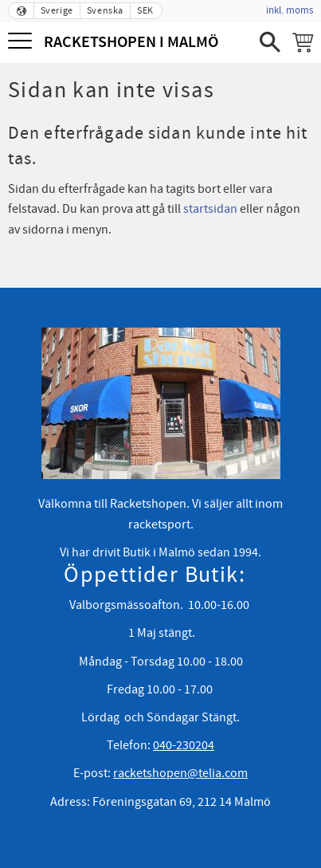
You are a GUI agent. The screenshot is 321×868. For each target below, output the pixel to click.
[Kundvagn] (303, 42)
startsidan (210, 209)
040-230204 (184, 745)
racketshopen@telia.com (180, 773)
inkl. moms (290, 10)
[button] (22, 42)
